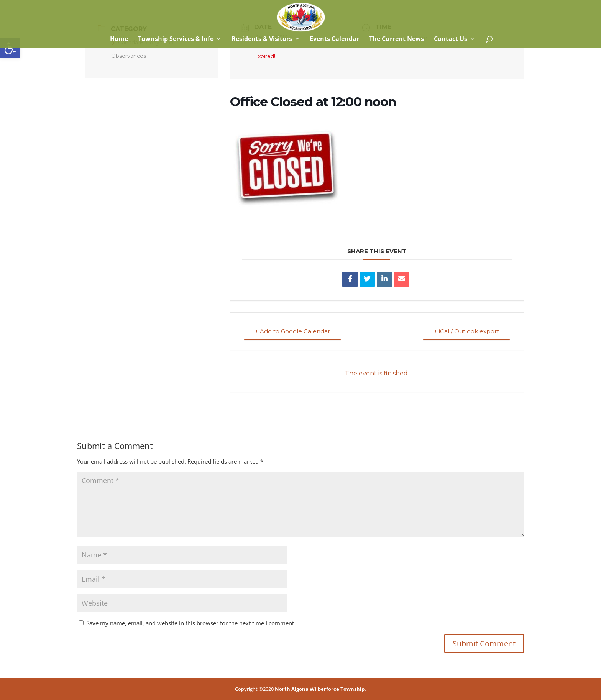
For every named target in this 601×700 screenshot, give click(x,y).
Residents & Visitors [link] (262, 39)
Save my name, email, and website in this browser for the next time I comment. (191, 623)
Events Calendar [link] (334, 39)
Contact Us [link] (451, 39)
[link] (10, 48)
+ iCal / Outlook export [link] (466, 331)
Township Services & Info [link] (176, 39)
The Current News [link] (397, 39)
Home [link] (118, 39)
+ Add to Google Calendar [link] (292, 331)
